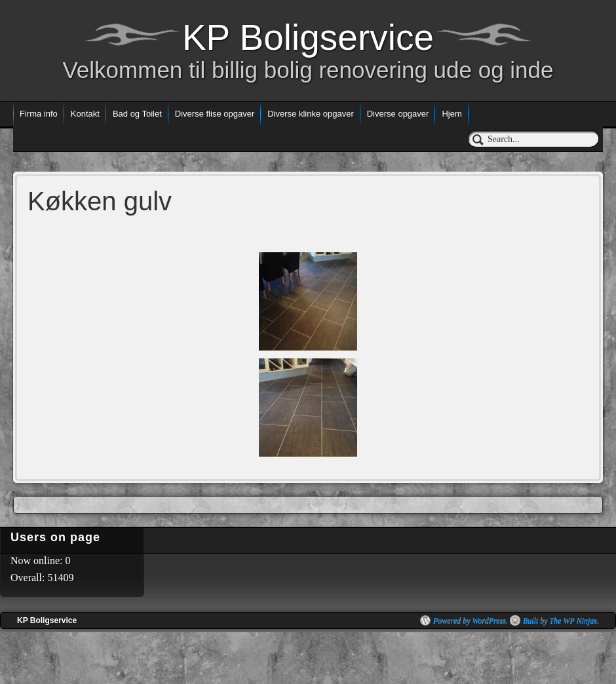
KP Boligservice (308, 37)
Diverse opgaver (398, 114)
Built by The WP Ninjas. (561, 620)
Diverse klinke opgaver (311, 114)
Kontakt (85, 114)
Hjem (452, 114)
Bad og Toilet (137, 114)
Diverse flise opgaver (215, 114)
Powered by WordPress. (471, 620)
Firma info (39, 114)
